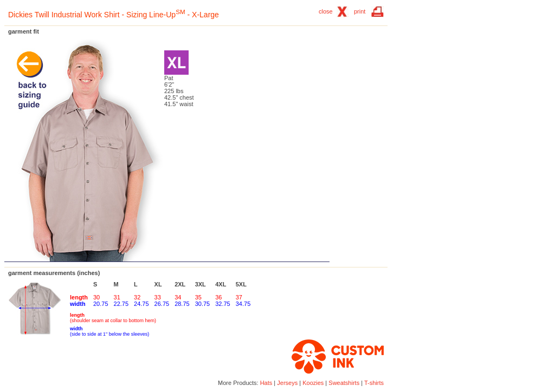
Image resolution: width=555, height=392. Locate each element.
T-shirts (374, 383)
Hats (266, 383)
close (326, 11)
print (360, 11)
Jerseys (287, 383)
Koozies (313, 383)
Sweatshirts (344, 383)
